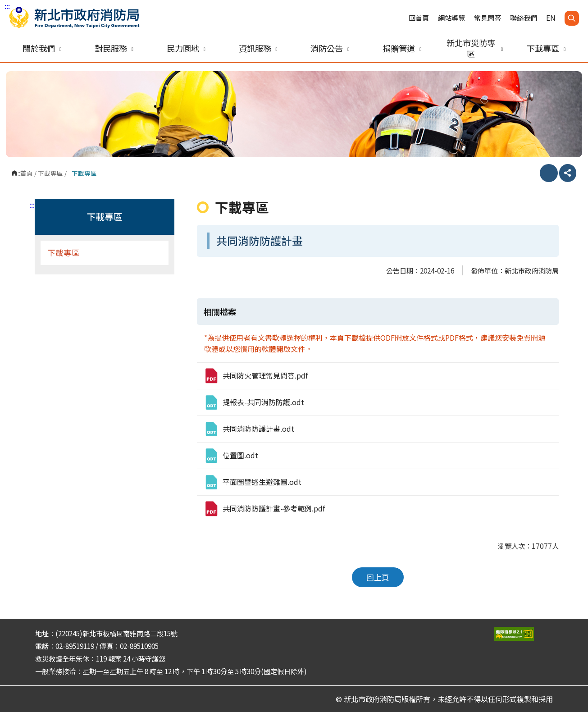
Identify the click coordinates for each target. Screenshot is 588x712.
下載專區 (50, 173)
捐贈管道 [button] (402, 48)
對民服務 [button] (114, 48)
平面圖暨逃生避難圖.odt (253, 482)
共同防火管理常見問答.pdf (256, 376)
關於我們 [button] (42, 48)
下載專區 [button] (546, 48)
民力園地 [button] (186, 48)
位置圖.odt (231, 456)
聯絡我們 (524, 18)
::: (7, 6)
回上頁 (378, 577)
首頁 (27, 173)
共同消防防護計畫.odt (249, 429)
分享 (568, 173)
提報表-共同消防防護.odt (254, 402)
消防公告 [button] (330, 48)
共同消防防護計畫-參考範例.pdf (264, 509)
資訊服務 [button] (258, 48)
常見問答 (488, 18)
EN (551, 18)
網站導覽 (451, 18)
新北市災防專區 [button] (475, 48)
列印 (549, 173)
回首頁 (419, 18)
